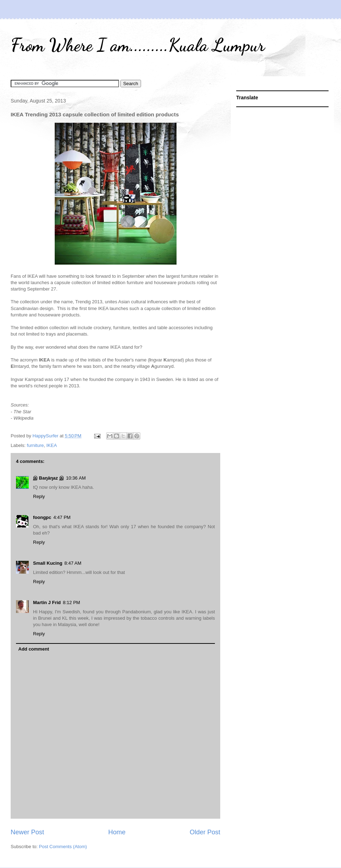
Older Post (205, 832)
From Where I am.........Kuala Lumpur (138, 45)
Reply (39, 496)
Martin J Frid (47, 602)
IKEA (52, 445)
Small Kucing (48, 563)
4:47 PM (62, 517)
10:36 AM (76, 478)
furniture (36, 445)
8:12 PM (71, 602)
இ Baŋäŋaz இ (48, 478)
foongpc (42, 517)
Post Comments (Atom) (63, 847)
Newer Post (27, 832)
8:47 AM (73, 563)
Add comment (34, 649)
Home (117, 832)
